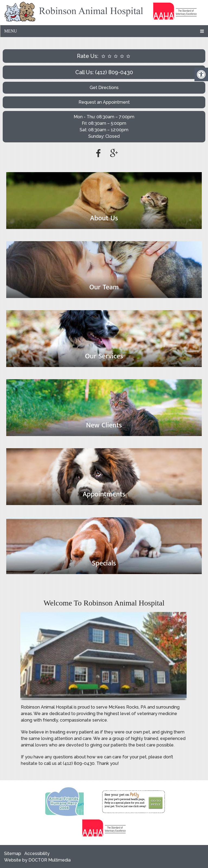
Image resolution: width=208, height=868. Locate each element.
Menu (10, 31)
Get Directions (104, 88)
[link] (175, 13)
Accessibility (37, 854)
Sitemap (13, 854)
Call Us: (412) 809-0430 (104, 72)
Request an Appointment (104, 102)
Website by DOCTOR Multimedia (37, 860)
